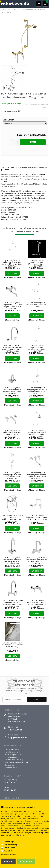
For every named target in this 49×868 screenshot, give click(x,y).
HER (18, 833)
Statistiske (9, 851)
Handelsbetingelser (12, 749)
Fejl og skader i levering (14, 760)
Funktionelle (9, 848)
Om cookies (10, 765)
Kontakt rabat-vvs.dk (13, 752)
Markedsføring (10, 845)
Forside (3, 10)
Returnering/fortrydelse (14, 755)
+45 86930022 (15, 730)
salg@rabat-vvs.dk (18, 738)
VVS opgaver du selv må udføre (17, 762)
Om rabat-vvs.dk (11, 768)
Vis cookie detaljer (9, 855)
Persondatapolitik (12, 757)
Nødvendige (9, 841)
